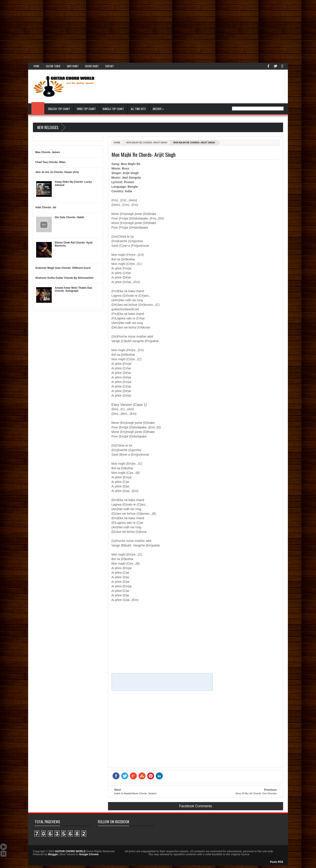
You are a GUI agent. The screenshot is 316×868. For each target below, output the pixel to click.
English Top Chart (59, 109)
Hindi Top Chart (86, 109)
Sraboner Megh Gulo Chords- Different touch (63, 268)
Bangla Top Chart (113, 109)
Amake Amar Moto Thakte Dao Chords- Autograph (73, 289)
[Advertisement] (130, 30)
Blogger (53, 854)
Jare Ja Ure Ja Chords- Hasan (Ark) (57, 172)
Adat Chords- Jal (46, 207)
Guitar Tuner (53, 66)
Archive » (158, 109)
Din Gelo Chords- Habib (69, 217)
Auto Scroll (3, 847)
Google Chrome (89, 854)
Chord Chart (92, 66)
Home (36, 66)
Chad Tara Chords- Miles (50, 162)
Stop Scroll (3, 854)
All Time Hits (138, 109)
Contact (110, 66)
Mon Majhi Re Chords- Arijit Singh (147, 143)
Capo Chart (73, 66)
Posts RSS (277, 862)
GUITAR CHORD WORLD (120, 832)
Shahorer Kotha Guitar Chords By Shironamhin (64, 278)
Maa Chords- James (48, 152)
